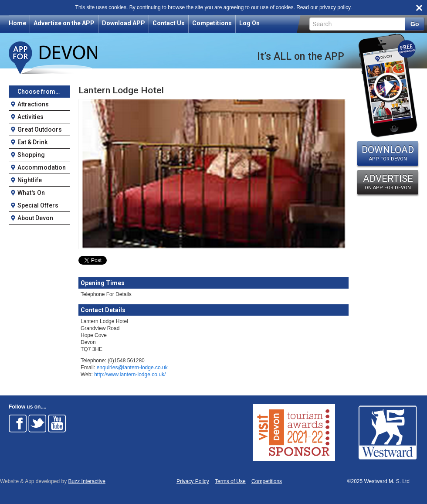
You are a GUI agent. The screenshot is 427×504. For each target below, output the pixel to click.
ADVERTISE (388, 182)
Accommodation (42, 167)
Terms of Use (230, 482)
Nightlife (30, 180)
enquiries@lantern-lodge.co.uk (132, 368)
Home (17, 23)
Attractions (33, 104)
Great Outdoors (40, 129)
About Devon (35, 218)
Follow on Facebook (18, 423)
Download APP (124, 23)
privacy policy (335, 7)
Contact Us (169, 23)
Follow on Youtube (57, 423)
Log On (249, 23)
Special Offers (38, 205)
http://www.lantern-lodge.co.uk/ (130, 375)
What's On (31, 193)
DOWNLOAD (388, 153)
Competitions (212, 23)
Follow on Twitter (37, 423)
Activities (30, 117)
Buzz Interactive (87, 481)
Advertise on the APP (64, 23)
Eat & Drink (32, 142)
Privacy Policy (193, 482)
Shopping (31, 155)
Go (415, 24)
